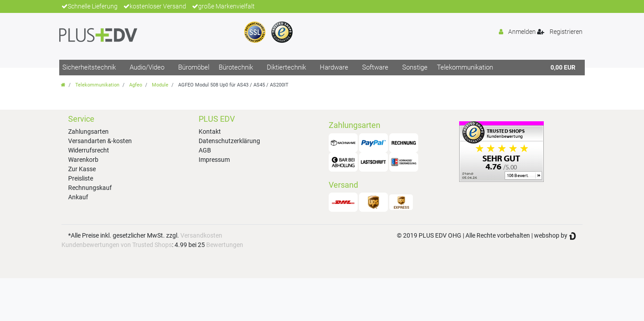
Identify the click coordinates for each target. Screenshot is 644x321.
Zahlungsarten (88, 132)
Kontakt (210, 132)
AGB (205, 150)
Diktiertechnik (286, 67)
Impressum (214, 160)
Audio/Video (147, 67)
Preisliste (81, 178)
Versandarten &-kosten (100, 141)
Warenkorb (83, 160)
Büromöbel (194, 67)
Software (375, 67)
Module (160, 85)
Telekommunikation (465, 67)
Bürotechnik (236, 67)
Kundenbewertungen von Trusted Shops (117, 245)
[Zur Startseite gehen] (63, 85)
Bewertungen (225, 245)
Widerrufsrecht (89, 150)
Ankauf (78, 197)
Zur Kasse (82, 169)
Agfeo (136, 85)
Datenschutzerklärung (229, 141)
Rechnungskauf (90, 188)
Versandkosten (201, 235)
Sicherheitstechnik (89, 67)
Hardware (334, 67)
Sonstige (415, 67)
